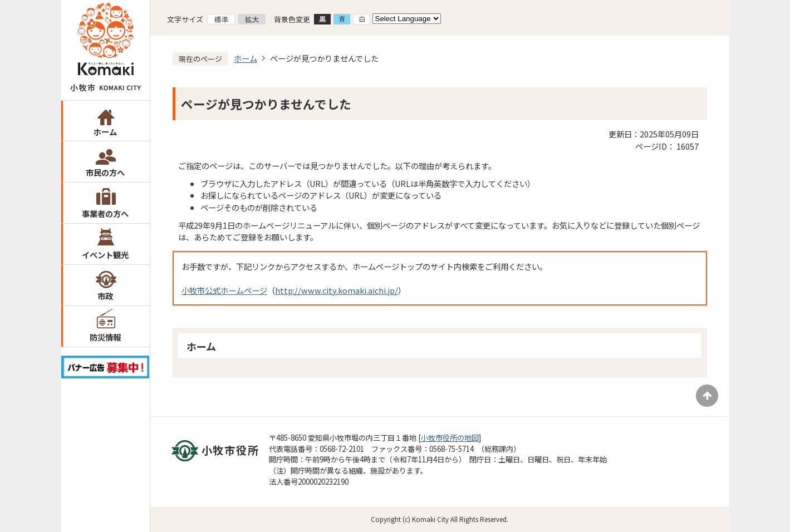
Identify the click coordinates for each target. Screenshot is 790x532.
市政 (105, 296)
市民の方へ (105, 172)
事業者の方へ (105, 213)
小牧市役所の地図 (450, 438)
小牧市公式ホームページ (224, 290)
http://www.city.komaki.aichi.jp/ (337, 290)
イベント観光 (105, 255)
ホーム (105, 132)
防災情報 (105, 337)
